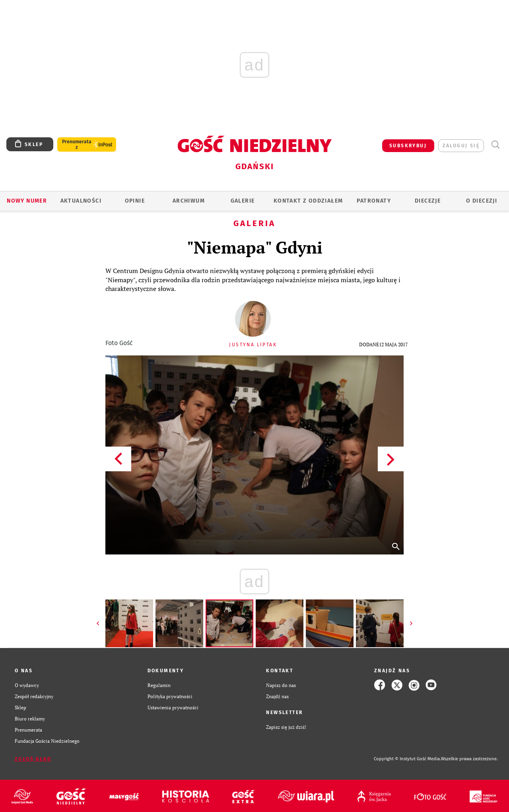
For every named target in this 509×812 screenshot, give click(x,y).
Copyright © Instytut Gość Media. (407, 759)
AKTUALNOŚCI (81, 201)
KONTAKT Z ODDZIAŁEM (308, 201)
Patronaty (374, 201)
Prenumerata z (77, 144)
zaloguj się (461, 146)
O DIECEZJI (482, 201)
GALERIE (243, 201)
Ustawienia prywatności (173, 707)
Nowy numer (27, 201)
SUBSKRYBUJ (408, 146)
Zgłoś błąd (33, 759)
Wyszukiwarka (495, 145)
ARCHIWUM (189, 201)
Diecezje (428, 201)
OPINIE (135, 201)
